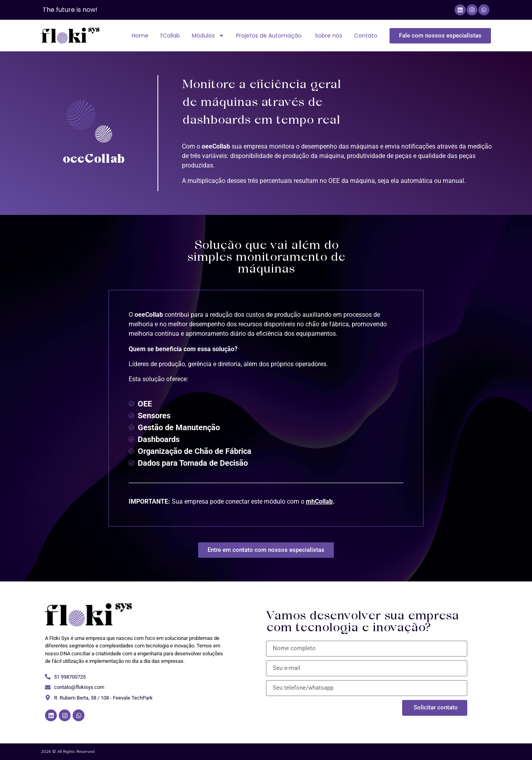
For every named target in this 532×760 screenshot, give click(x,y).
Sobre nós (329, 36)
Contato (366, 36)
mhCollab (319, 501)
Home (140, 36)
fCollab (170, 36)
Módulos (208, 36)
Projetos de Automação (270, 36)
